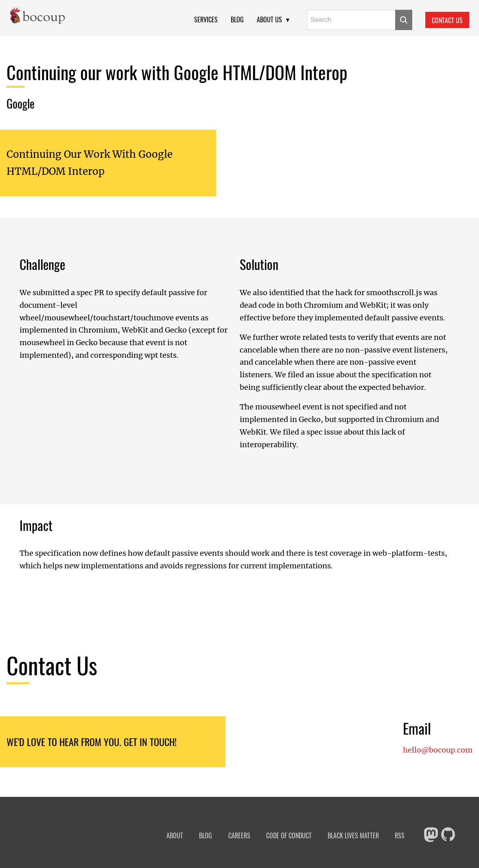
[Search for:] (351, 20)
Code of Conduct (289, 836)
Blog (237, 20)
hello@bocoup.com (438, 750)
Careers (239, 836)
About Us (269, 20)
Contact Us (447, 20)
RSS (400, 836)
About (175, 836)
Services (206, 20)
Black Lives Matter (353, 836)
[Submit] (404, 20)
